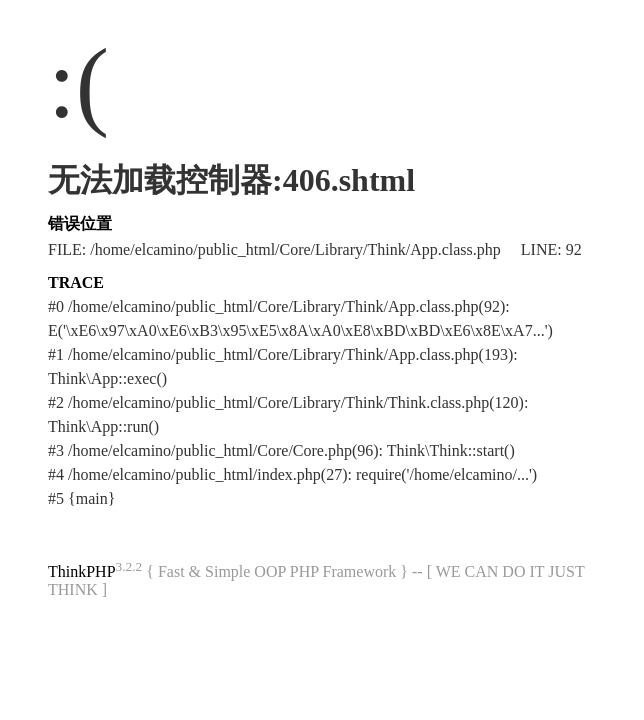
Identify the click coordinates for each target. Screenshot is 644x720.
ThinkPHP (82, 571)
